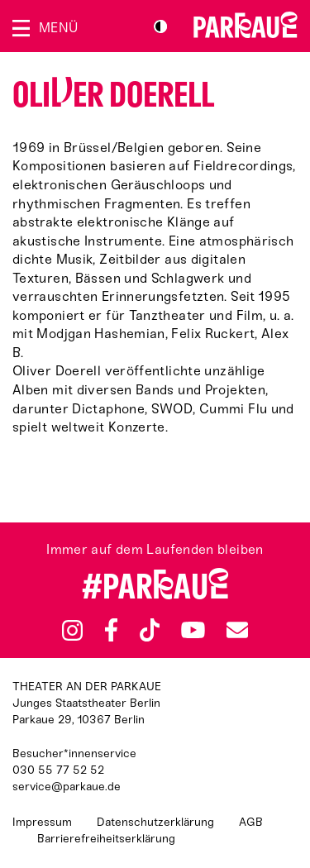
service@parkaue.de (67, 787)
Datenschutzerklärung (155, 822)
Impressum (42, 822)
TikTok (150, 630)
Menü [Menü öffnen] (58, 28)
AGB (251, 822)
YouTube (193, 630)
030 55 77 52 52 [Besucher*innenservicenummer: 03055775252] (58, 770)
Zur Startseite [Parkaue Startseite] (246, 25)
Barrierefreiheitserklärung (106, 839)
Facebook (111, 630)
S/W (160, 26)
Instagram (72, 630)
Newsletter (237, 630)
